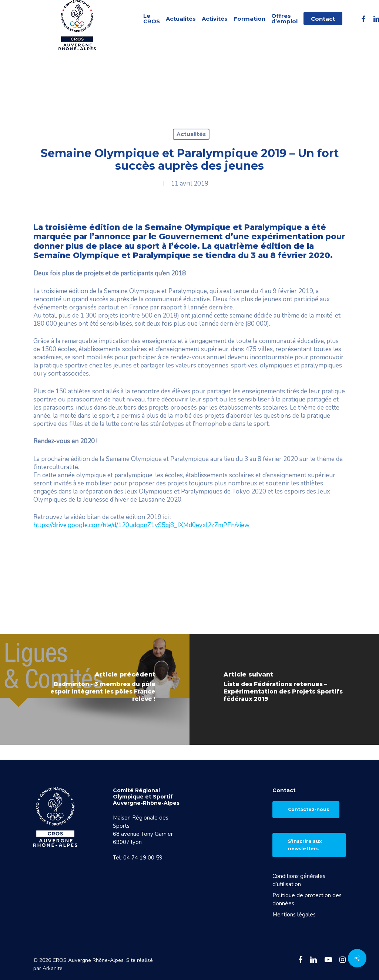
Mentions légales (294, 915)
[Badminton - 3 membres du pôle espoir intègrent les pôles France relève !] (95, 689)
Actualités (191, 134)
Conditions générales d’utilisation (299, 880)
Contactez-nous (308, 809)
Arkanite (53, 968)
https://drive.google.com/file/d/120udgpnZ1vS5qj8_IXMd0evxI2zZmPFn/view (142, 525)
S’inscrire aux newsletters (305, 845)
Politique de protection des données (307, 899)
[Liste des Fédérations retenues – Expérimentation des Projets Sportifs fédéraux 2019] (284, 689)
